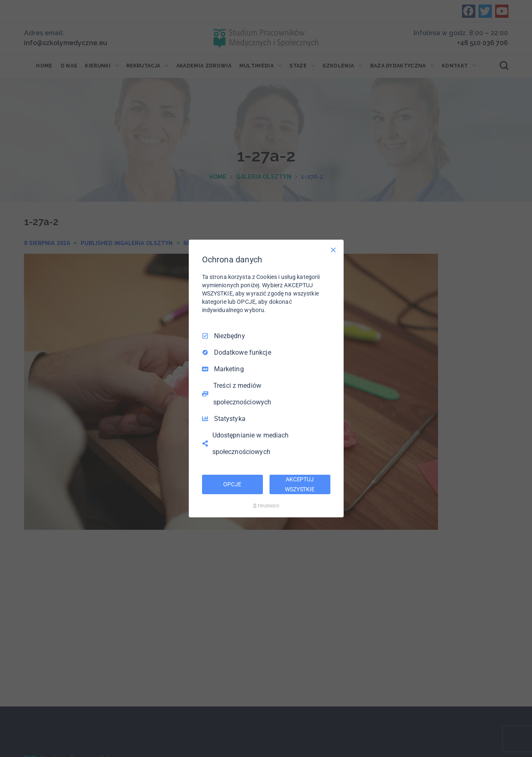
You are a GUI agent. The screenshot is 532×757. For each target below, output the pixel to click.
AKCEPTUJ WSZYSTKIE (300, 484)
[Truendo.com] (266, 506)
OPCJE (232, 484)
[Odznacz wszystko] (333, 250)
